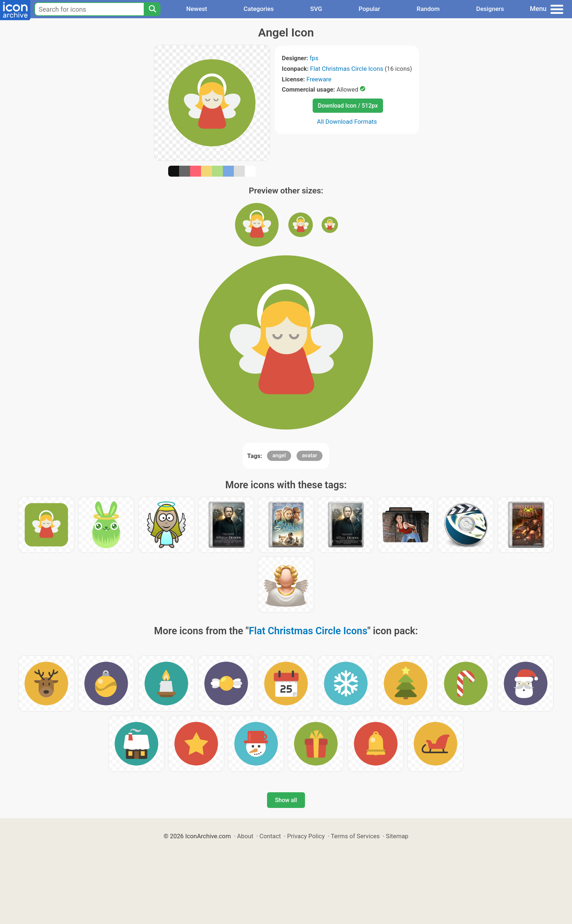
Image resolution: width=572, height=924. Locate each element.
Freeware (319, 79)
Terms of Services (355, 836)
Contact (270, 836)
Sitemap (397, 836)
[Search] (152, 9)
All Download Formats (347, 122)
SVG (316, 9)
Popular (369, 9)
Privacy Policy (306, 836)
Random (428, 9)
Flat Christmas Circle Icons (347, 69)
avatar (310, 455)
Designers (490, 9)
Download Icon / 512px (348, 106)
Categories (259, 9)
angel (279, 455)
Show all (286, 800)
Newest (196, 9)
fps (314, 58)
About (245, 836)
